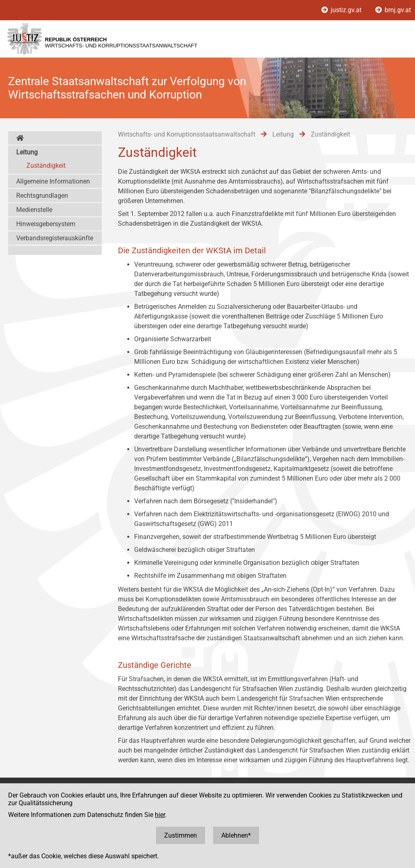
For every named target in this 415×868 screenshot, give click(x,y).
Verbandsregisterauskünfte (55, 238)
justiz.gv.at (342, 10)
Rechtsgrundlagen (42, 196)
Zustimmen (181, 835)
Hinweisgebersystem (46, 224)
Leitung (27, 152)
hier (160, 815)
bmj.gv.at (393, 10)
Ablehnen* (236, 835)
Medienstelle (34, 210)
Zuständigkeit (46, 166)
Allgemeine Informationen (53, 181)
